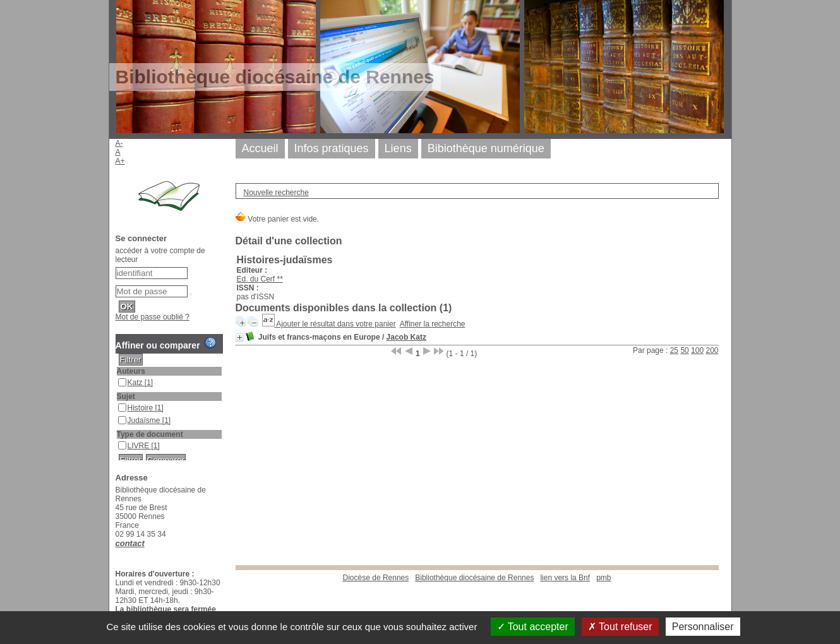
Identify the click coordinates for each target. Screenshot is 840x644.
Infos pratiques (332, 148)
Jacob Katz (406, 337)
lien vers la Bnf (565, 578)
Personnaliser (703, 627)
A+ (120, 161)
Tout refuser (620, 627)
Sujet (126, 397)
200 (712, 350)
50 (684, 350)
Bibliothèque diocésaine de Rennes (474, 578)
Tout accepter (533, 627)
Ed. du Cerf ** (260, 279)
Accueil (260, 148)
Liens (398, 148)
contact (130, 543)
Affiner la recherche (433, 324)
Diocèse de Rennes (376, 578)
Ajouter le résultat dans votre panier (336, 324)
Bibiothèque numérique (486, 148)
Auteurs (131, 371)
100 (697, 350)
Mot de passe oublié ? (153, 317)
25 (674, 350)
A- (119, 143)
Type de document (150, 434)
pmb (603, 578)
